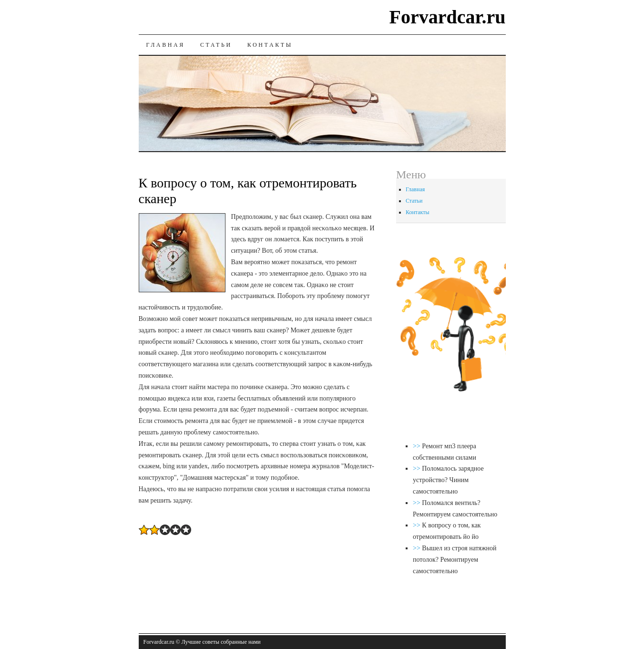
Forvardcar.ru (447, 17)
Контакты (270, 45)
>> (417, 446)
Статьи (216, 45)
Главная (166, 45)
